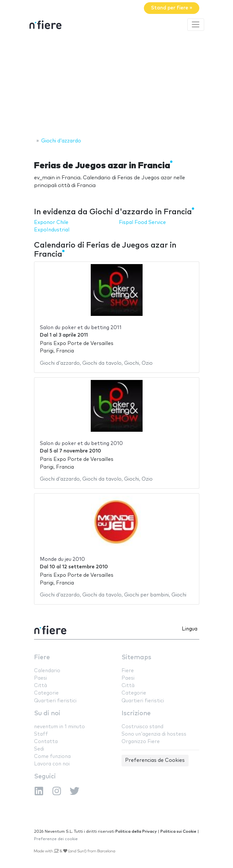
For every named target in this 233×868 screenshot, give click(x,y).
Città (41, 686)
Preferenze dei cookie (56, 839)
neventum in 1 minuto (59, 727)
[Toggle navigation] (196, 25)
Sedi (39, 749)
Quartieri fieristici (55, 701)
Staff (41, 734)
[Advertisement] (117, 85)
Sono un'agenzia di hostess (154, 734)
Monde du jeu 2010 (62, 559)
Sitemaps (136, 657)
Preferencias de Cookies (155, 760)
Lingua (190, 629)
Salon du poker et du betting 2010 (81, 444)
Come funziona (52, 757)
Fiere (42, 657)
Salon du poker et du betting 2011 (81, 328)
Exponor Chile (51, 223)
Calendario (47, 671)
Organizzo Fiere (141, 742)
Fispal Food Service (142, 223)
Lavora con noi (52, 764)
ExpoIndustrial (52, 230)
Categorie (46, 693)
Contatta (46, 742)
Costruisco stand (142, 727)
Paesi (41, 678)
